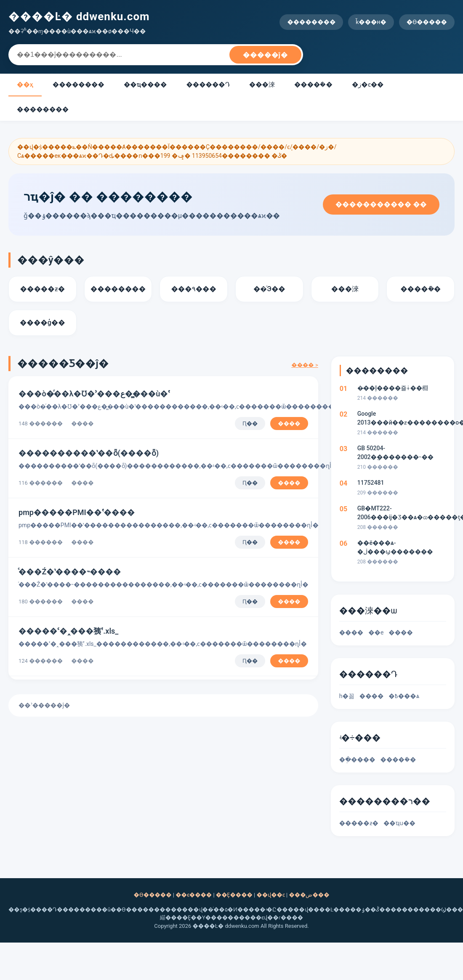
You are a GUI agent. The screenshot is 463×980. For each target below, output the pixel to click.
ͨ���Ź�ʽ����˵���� (70, 572)
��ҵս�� (399, 823)
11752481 (371, 483)
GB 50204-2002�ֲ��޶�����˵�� (395, 453)
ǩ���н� (371, 22)
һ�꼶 (347, 696)
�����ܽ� (313, 85)
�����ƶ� (359, 823)
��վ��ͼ (270, 895)
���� (289, 424)
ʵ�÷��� (360, 738)
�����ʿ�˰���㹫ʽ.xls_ (68, 631)
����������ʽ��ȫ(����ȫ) (89, 453)
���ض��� (309, 895)
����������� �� (381, 204)
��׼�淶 (262, 85)
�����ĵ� (265, 55)
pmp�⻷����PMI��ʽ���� (77, 512)
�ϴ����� (427, 22)
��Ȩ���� (234, 895)
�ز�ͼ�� (368, 85)
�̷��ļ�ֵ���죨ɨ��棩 (393, 388)
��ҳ (25, 85)
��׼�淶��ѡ (368, 611)
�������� (311, 22)
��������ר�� (385, 801)
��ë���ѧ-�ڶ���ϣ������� (395, 547)
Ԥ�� (250, 424)
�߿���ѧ (404, 696)
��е (376, 632)
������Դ (208, 85)
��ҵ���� (145, 85)
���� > (305, 365)
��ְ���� (357, 760)
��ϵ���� (194, 895)
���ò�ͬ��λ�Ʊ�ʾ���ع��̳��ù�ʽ (94, 394)
